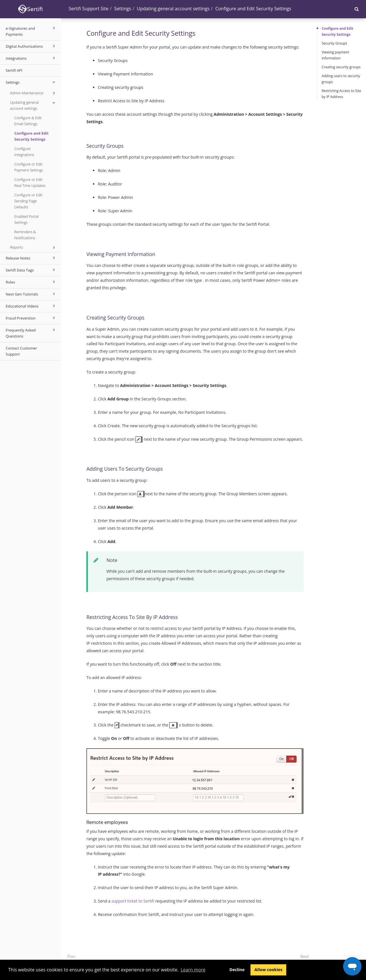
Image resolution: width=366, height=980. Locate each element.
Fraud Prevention (31, 318)
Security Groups (334, 43)
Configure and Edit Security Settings (31, 136)
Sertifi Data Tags (31, 270)
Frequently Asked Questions (31, 333)
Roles (31, 282)
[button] (357, 9)
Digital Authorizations (31, 46)
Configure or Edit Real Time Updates (30, 182)
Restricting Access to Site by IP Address (341, 94)
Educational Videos (31, 306)
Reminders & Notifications (25, 235)
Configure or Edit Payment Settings (29, 167)
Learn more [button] (193, 970)
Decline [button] (237, 970)
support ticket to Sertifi (133, 901)
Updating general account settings (33, 105)
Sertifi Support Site (88, 9)
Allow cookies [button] (268, 970)
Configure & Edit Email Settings (28, 121)
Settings (31, 82)
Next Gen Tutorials (31, 294)
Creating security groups (341, 67)
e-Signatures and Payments (31, 31)
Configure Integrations (24, 152)
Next (305, 956)
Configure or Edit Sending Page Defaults (28, 201)
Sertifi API (14, 70)
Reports (33, 248)
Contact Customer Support (21, 351)
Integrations (31, 58)
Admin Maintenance (33, 93)
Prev (71, 956)
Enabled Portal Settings (26, 219)
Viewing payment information (335, 55)
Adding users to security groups (341, 79)
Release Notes (31, 258)
